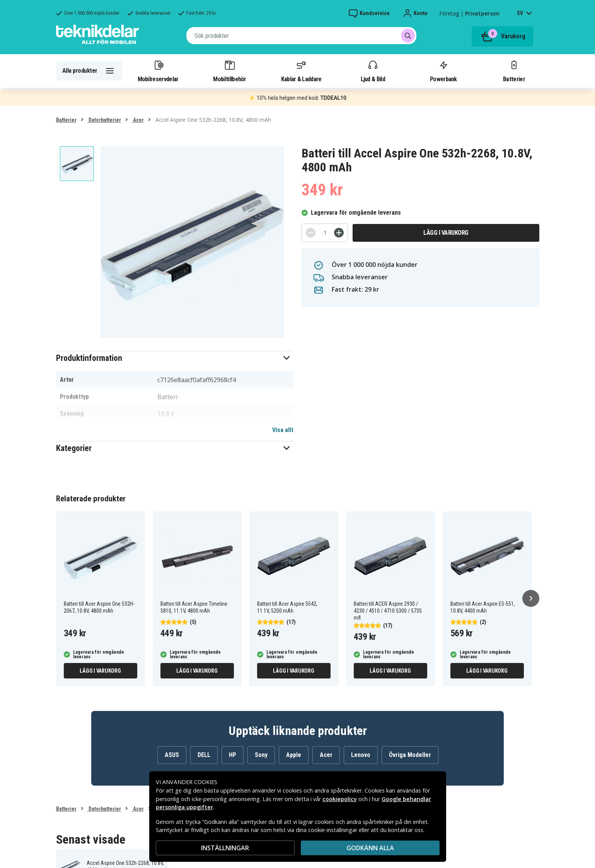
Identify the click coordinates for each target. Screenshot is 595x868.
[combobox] (301, 36)
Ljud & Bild (373, 71)
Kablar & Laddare (301, 71)
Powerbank (443, 71)
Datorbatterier (104, 120)
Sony (261, 755)
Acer (138, 120)
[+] (339, 233)
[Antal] (325, 233)
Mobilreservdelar (158, 71)
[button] (175, 358)
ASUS (172, 755)
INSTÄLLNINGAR (225, 848)
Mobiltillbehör (229, 71)
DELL (204, 755)
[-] (311, 233)
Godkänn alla (370, 848)
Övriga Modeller (410, 755)
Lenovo (361, 755)
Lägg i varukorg (446, 233)
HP (233, 755)
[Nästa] (531, 598)
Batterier (514, 71)
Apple (294, 755)
